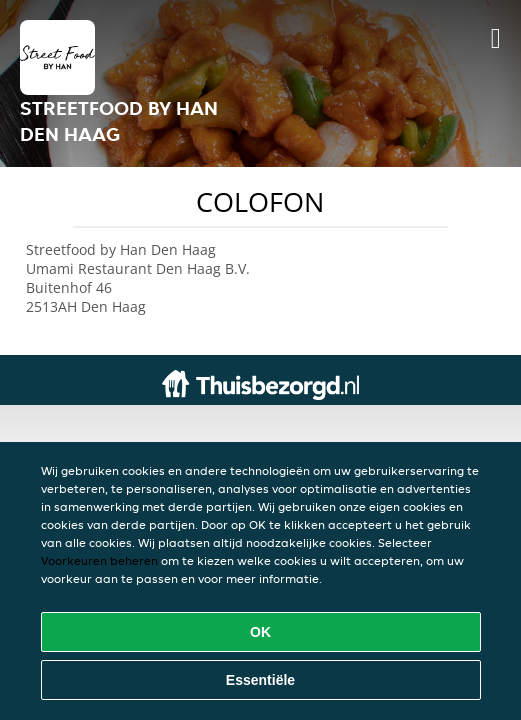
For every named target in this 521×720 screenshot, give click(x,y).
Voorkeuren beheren (99, 560)
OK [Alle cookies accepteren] (260, 632)
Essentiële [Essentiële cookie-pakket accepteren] (260, 680)
